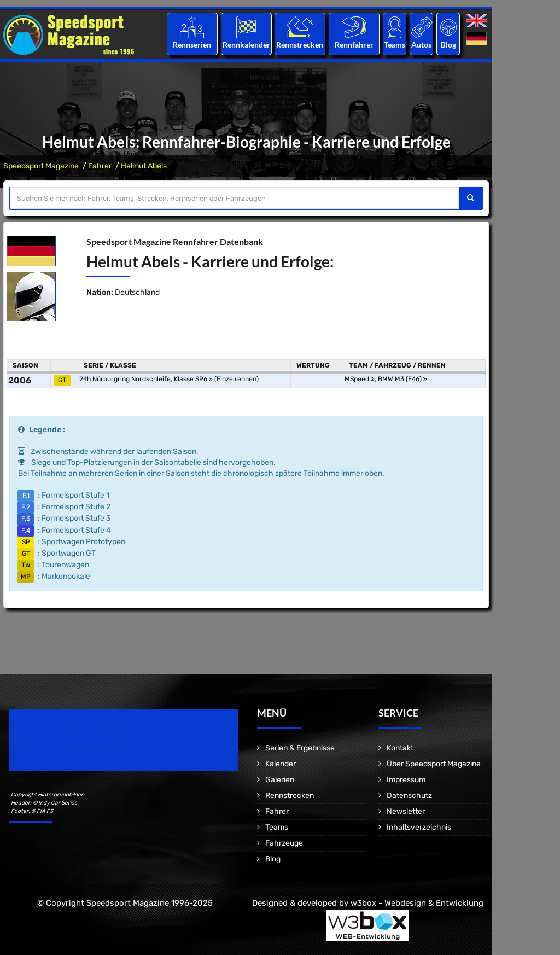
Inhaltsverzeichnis (419, 827)
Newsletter (406, 811)
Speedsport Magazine (41, 166)
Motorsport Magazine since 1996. (71, 747)
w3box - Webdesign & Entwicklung (417, 903)
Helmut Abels (144, 166)
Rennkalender (246, 45)
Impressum (406, 780)
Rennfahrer (354, 45)
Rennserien (192, 45)
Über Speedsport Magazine (434, 764)
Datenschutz (409, 796)
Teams (395, 45)
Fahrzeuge (284, 843)
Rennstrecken (300, 45)
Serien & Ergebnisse (300, 748)
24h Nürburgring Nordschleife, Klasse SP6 (146, 379)
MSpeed (360, 379)
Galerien (280, 780)
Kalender (281, 764)
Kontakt (400, 748)
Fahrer (100, 166)
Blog (448, 45)
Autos (421, 45)
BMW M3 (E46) (402, 379)
